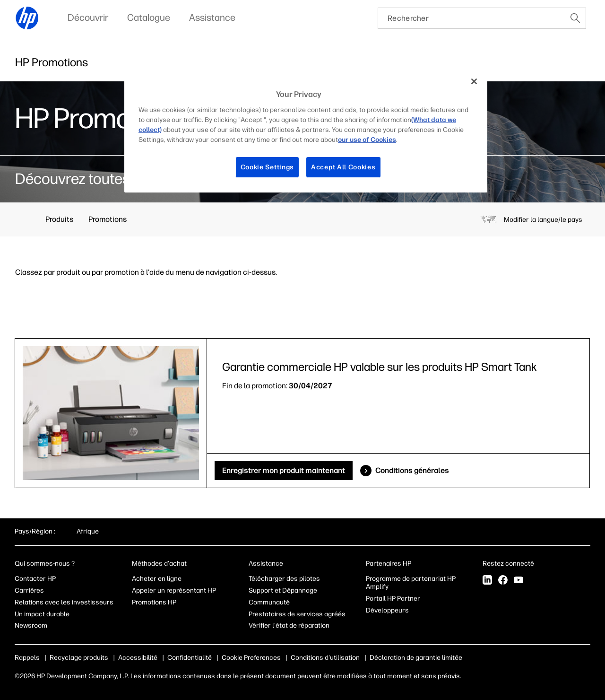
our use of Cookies (367, 140)
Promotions (108, 219)
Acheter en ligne (157, 579)
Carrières (29, 591)
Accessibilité (138, 658)
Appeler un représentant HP (174, 591)
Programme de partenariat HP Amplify (411, 583)
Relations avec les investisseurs (64, 602)
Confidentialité (190, 658)
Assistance (266, 564)
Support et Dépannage (283, 591)
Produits (59, 219)
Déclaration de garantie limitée (416, 658)
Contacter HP (35, 579)
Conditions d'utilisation (325, 658)
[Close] (474, 81)
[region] (306, 131)
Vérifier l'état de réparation (289, 626)
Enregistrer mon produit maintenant (284, 470)
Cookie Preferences (251, 658)
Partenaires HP (389, 564)
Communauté (269, 602)
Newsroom (31, 626)
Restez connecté (509, 564)
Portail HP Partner (393, 599)
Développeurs (388, 610)
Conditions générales (412, 470)
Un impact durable (42, 614)
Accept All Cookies (343, 167)
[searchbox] (471, 18)
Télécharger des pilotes (284, 579)
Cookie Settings (268, 167)
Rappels (27, 658)
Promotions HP (154, 602)
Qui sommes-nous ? (45, 564)
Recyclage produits (79, 658)
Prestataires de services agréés (297, 614)
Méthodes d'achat (159, 564)
